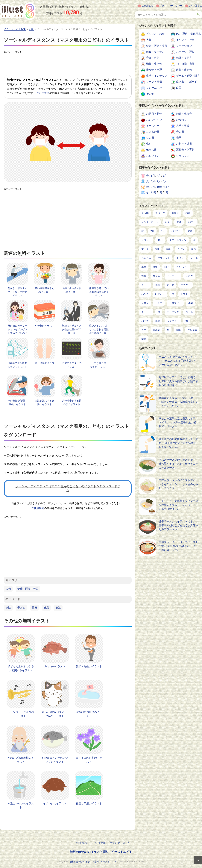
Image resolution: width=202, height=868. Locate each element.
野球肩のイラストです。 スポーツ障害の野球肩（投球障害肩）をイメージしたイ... (178, 402)
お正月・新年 (154, 114)
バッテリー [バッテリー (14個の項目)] (173, 276)
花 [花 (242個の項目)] (143, 231)
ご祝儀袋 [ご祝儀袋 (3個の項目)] (192, 330)
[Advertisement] (72, 63)
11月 (167, 187)
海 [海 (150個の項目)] (194, 240)
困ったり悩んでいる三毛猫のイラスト (55, 714)
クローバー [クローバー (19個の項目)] (182, 267)
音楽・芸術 (153, 58)
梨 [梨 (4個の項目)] (168, 330)
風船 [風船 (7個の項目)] (158, 321)
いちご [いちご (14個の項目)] (189, 276)
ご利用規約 (147, 6)
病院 (8, 608)
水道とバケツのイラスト (21, 805)
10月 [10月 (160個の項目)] (160, 240)
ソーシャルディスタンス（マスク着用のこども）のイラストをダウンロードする (68, 488)
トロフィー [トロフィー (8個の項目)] (175, 303)
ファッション (184, 46)
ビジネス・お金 (155, 34)
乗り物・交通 (154, 70)
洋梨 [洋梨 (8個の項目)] (190, 303)
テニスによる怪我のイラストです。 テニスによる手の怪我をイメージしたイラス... (177, 361)
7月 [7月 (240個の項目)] (152, 231)
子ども (21, 608)
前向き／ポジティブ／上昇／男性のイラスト (17, 292)
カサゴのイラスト (55, 666)
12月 (154, 192)
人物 (8, 589)
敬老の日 (151, 150)
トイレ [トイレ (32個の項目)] (180, 258)
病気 (58, 608)
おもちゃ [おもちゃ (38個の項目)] (146, 258)
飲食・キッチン (155, 52)
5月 (165, 176)
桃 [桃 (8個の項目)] (159, 312)
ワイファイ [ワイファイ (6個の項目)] (173, 321)
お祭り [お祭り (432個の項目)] (175, 213)
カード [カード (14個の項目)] (145, 285)
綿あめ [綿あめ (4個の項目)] (156, 330)
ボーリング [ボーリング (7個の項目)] (173, 312)
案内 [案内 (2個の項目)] (144, 339)
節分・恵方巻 (184, 114)
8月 (165, 181)
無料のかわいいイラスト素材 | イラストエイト (101, 852)
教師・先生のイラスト (89, 666)
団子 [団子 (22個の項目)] (167, 267)
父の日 (150, 138)
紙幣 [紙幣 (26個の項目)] (155, 267)
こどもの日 (153, 132)
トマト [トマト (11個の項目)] (184, 294)
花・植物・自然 (185, 64)
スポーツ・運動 (185, 52)
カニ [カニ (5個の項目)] (144, 330)
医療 (34, 608)
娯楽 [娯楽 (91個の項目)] (168, 249)
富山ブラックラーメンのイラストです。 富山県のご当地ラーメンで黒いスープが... (178, 546)
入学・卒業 (183, 126)
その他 (150, 94)
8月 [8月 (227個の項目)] (163, 231)
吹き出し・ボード (187, 82)
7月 (159, 181)
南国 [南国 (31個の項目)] (144, 267)
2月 (166, 192)
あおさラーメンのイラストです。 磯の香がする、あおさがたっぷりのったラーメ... (178, 464)
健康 (46, 608)
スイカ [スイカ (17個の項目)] (156, 276)
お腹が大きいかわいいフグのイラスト (55, 760)
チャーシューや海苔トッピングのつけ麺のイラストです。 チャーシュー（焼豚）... (178, 505)
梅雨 (179, 138)
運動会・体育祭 (185, 150)
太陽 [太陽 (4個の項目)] (178, 330)
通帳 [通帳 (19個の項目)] (144, 276)
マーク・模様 (154, 82)
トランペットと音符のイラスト (21, 714)
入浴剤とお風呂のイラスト (89, 714)
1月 (160, 192)
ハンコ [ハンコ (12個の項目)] (145, 294)
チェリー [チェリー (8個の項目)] (146, 312)
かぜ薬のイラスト (45, 326)
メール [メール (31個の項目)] (194, 258)
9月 (153, 187)
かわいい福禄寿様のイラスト (21, 760)
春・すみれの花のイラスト (89, 760)
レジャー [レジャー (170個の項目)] (146, 240)
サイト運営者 (195, 6)
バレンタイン (154, 120)
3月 (153, 176)
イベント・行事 (185, 40)
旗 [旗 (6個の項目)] (187, 321)
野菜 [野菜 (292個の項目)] (179, 222)
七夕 (149, 144)
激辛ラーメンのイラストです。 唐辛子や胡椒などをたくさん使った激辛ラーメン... (178, 525)
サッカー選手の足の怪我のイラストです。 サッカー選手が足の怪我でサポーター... (178, 422)
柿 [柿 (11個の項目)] (173, 294)
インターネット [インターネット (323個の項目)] (150, 222)
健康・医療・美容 (28, 589)
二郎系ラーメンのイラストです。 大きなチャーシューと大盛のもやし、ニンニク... (178, 484)
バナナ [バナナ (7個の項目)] (145, 321)
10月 (160, 187)
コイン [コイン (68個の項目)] (181, 249)
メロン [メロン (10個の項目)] (145, 303)
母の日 (180, 132)
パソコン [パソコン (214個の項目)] (176, 231)
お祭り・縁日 (184, 144)
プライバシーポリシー (171, 6)
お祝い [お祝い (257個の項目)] (192, 222)
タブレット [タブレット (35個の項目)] (164, 258)
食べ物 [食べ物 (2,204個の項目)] (145, 213)
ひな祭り (181, 120)
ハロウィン (153, 156)
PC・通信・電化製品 (188, 34)
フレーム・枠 (154, 88)
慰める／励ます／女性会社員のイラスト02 (72, 329)
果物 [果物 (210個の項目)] (190, 231)
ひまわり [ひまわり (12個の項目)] (160, 294)
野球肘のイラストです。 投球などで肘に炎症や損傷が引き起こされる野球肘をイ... (178, 381)
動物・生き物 (154, 64)
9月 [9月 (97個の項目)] (157, 249)
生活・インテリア (157, 76)
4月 (159, 176)
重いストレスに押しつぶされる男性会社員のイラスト (99, 329)
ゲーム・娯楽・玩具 (188, 76)
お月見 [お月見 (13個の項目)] (170, 285)
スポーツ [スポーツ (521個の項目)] (160, 213)
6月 (153, 181)
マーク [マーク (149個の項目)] (145, 249)
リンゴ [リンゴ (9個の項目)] (159, 303)
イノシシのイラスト (55, 803)
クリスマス (183, 156)
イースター (153, 126)
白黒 (179, 88)
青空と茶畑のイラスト (89, 803)
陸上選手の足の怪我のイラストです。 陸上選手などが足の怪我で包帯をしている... (178, 443)
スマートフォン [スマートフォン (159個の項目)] (178, 240)
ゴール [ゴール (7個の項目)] (189, 312)
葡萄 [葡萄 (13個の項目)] (158, 285)
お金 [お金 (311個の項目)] (167, 222)
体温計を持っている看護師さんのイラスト (99, 292)
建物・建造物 (184, 70)
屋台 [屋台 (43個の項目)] (194, 249)
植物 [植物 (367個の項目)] (188, 213)
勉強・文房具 (184, 58)
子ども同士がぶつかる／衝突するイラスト (21, 668)
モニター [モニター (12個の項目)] (186, 285)
